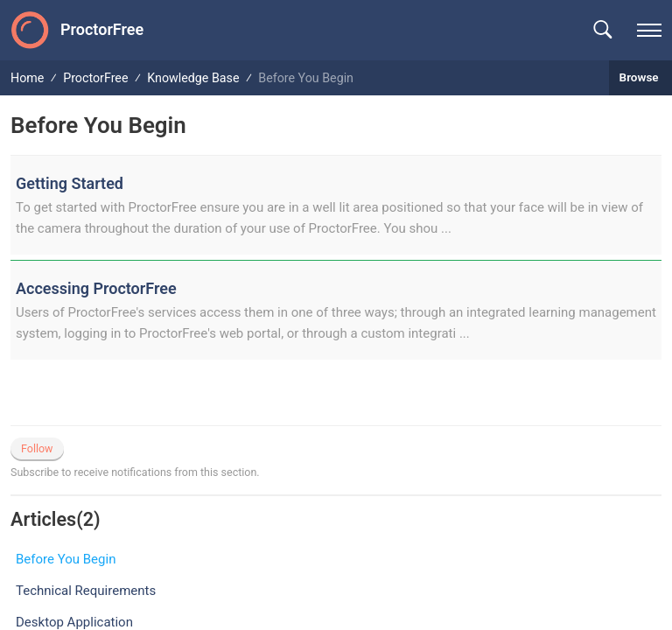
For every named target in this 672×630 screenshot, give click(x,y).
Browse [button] (640, 77)
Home (27, 78)
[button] (602, 30)
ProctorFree (95, 78)
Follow (37, 448)
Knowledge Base (193, 78)
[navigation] (649, 30)
